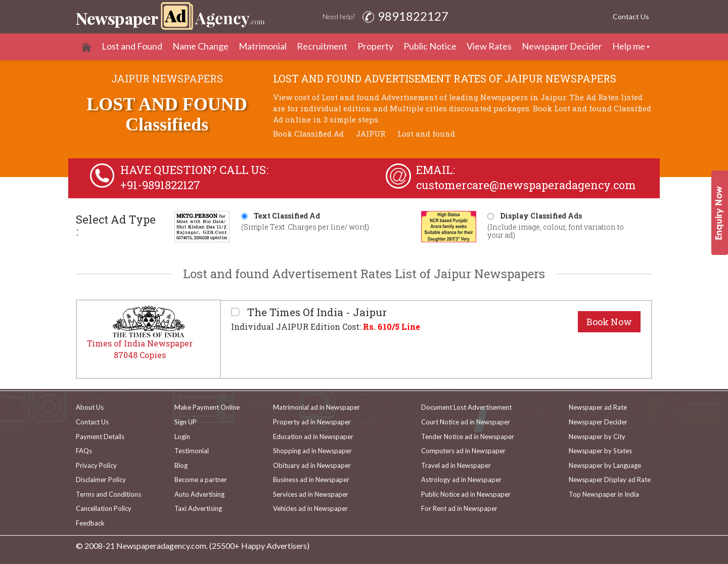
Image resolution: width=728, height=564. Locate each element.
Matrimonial (263, 46)
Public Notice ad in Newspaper (466, 494)
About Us (90, 407)
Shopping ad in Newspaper (312, 451)
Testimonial (192, 451)
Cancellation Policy (104, 508)
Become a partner (201, 480)
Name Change (200, 46)
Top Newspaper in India (604, 494)
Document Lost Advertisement (466, 407)
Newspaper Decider (562, 46)
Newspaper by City (597, 437)
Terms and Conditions (108, 494)
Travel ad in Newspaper (456, 465)
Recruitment (322, 46)
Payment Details (100, 437)
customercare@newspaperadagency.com (526, 185)
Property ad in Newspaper (312, 422)
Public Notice (430, 46)
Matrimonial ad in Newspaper (316, 407)
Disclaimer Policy (101, 480)
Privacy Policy (96, 465)
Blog (181, 465)
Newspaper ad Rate (598, 407)
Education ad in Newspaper (313, 437)
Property (375, 46)
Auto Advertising (199, 494)
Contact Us (631, 16)
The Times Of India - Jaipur (316, 312)
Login (182, 437)
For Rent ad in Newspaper (459, 508)
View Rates (489, 46)
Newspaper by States (600, 451)
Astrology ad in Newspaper (461, 480)
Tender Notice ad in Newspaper (468, 437)
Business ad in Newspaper (311, 480)
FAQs (84, 451)
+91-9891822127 (160, 185)
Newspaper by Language (605, 465)
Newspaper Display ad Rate (610, 480)
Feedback (90, 523)
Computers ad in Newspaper (463, 451)
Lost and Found (132, 46)
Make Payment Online (207, 407)
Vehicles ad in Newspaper (310, 508)
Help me (629, 46)
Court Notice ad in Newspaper (466, 422)
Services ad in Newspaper (311, 494)
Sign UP (186, 422)
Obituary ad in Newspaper (312, 465)
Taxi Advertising (198, 508)
